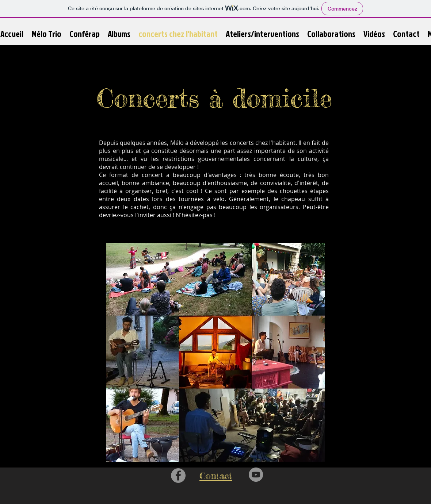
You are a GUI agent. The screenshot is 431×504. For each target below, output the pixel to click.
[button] (119, 34)
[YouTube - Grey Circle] (256, 475)
